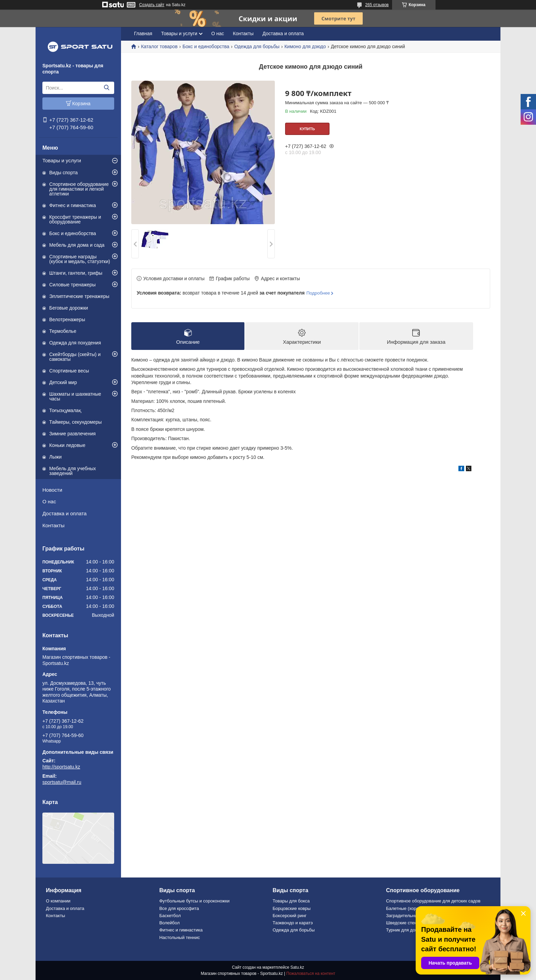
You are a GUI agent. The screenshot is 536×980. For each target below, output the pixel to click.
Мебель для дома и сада (77, 245)
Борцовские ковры (292, 908)
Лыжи (55, 457)
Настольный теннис (180, 937)
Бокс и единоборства (73, 233)
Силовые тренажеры (72, 285)
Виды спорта (63, 173)
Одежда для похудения (75, 343)
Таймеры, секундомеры (76, 422)
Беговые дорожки (69, 308)
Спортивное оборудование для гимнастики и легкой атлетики (79, 189)
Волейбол (170, 923)
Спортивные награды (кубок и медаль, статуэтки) (80, 259)
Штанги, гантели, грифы (76, 273)
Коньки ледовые (67, 445)
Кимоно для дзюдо (305, 46)
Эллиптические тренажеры (79, 296)
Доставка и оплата (64, 513)
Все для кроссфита (179, 908)
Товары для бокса (291, 901)
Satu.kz (297, 967)
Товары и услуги (62, 160)
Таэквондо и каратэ (293, 923)
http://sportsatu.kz (61, 767)
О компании (58, 901)
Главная (143, 33)
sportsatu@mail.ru (62, 782)
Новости (52, 490)
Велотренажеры (67, 319)
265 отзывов (377, 5)
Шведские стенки (404, 923)
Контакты (53, 525)
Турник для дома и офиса (412, 930)
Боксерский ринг (290, 916)
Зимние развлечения (72, 434)
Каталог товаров (159, 46)
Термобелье (63, 331)
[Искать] (106, 88)
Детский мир (63, 382)
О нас (49, 501)
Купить (307, 129)
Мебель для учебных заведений (73, 471)
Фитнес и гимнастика (73, 205)
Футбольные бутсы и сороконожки (195, 901)
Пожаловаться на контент (311, 974)
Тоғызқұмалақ (65, 410)
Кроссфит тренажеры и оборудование (75, 219)
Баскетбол (170, 916)
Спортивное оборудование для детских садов (433, 901)
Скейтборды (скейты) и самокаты (75, 357)
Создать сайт (152, 5)
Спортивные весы (69, 371)
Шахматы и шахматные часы (75, 396)
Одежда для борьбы (257, 46)
